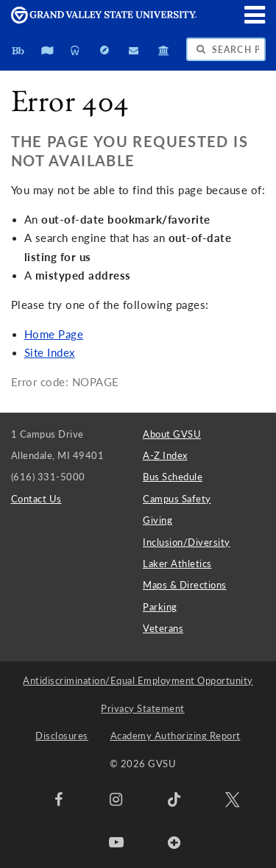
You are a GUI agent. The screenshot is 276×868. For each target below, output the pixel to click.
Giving (158, 520)
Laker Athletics (177, 563)
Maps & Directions (185, 585)
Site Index (50, 353)
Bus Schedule (173, 477)
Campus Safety (177, 499)
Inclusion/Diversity (187, 542)
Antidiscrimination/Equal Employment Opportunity (138, 680)
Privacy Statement (143, 708)
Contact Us (36, 499)
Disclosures (62, 736)
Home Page (54, 334)
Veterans (163, 628)
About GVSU (172, 434)
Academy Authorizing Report (176, 736)
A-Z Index (165, 455)
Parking (160, 607)
